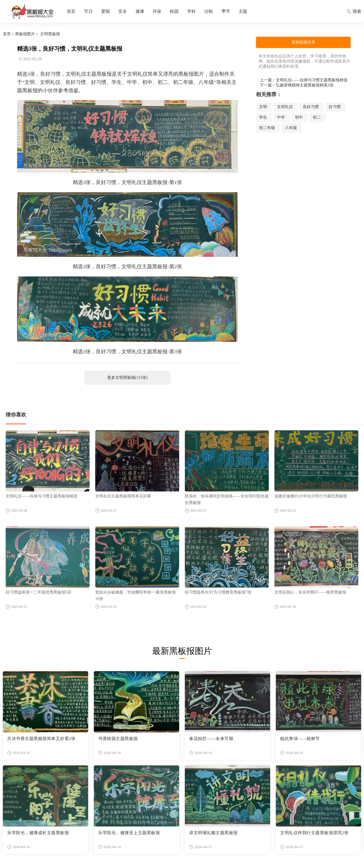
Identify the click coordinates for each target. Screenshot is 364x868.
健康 (140, 11)
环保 (157, 11)
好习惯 (335, 107)
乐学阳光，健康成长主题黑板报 (38, 833)
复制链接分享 (303, 42)
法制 (208, 11)
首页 (71, 11)
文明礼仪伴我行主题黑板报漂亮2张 (314, 833)
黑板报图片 (25, 34)
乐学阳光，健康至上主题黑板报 (129, 833)
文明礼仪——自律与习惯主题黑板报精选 (312, 80)
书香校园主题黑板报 (118, 739)
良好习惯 (311, 107)
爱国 (106, 11)
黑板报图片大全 (31, 11)
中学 (281, 117)
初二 (317, 117)
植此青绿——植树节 (300, 739)
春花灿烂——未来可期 (211, 739)
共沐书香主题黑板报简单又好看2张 (41, 739)
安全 (123, 11)
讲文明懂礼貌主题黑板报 (213, 833)
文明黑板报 (50, 34)
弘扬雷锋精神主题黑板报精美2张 (305, 85)
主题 (243, 11)
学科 (191, 11)
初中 (299, 117)
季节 (226, 11)
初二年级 (267, 128)
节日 (88, 11)
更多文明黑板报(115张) (127, 378)
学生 (263, 117)
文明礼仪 (285, 107)
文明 (263, 107)
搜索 (354, 12)
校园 (174, 11)
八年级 (291, 128)
